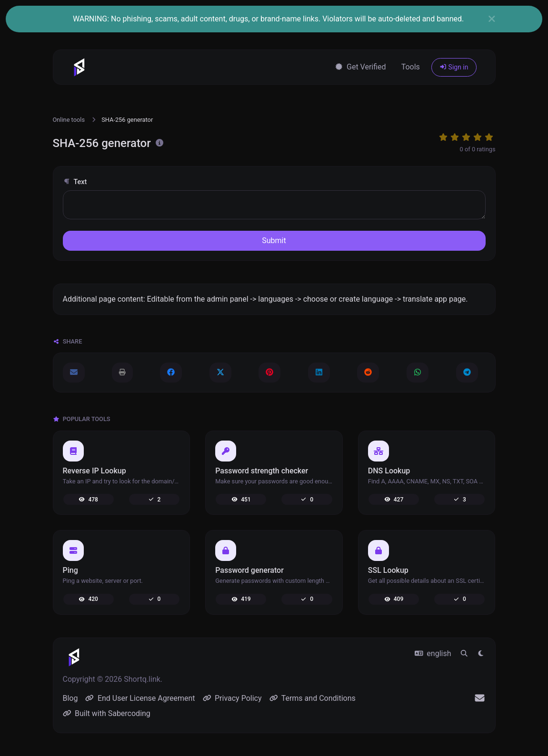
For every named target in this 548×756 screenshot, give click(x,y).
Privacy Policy (232, 698)
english (433, 653)
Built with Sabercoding (107, 713)
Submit (274, 241)
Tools (411, 67)
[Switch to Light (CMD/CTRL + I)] (481, 654)
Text (75, 182)
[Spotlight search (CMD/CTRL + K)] (464, 654)
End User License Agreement (140, 698)
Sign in (454, 67)
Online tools (69, 120)
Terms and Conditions (313, 698)
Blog (70, 698)
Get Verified (360, 67)
